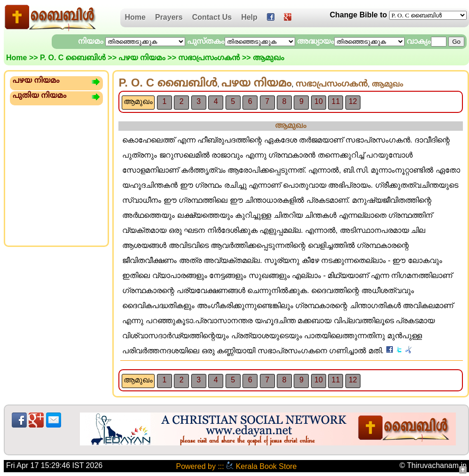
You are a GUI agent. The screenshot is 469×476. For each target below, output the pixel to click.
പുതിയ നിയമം (39, 95)
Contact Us (212, 17)
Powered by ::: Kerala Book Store (236, 466)
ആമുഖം (138, 101)
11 (336, 101)
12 (353, 101)
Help (249, 17)
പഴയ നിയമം (142, 58)
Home (135, 17)
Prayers (169, 17)
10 (319, 101)
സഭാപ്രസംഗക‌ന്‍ (209, 58)
